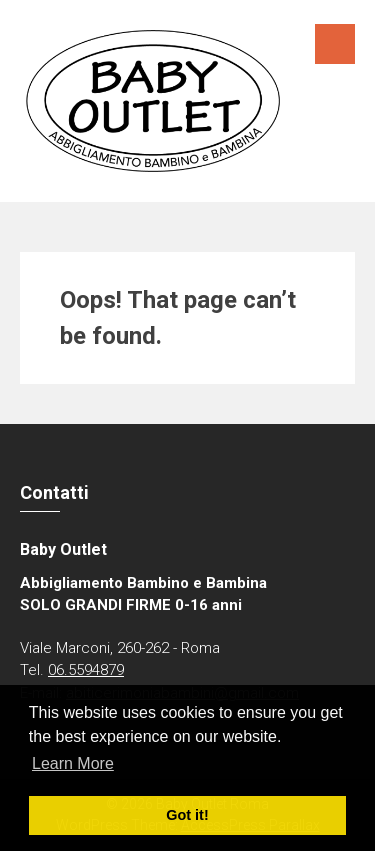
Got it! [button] (187, 815)
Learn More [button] (73, 763)
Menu (335, 44)
